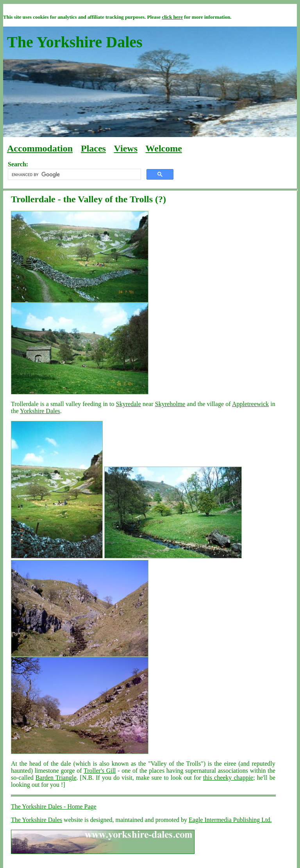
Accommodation (40, 148)
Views (126, 148)
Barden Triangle (56, 778)
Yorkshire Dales (40, 411)
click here (172, 17)
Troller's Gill (100, 771)
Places (93, 148)
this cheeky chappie (228, 778)
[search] (74, 175)
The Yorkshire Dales (37, 820)
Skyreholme (170, 404)
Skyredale (129, 404)
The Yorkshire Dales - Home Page (54, 807)
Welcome (164, 148)
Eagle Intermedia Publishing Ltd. (230, 820)
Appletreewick (250, 404)
